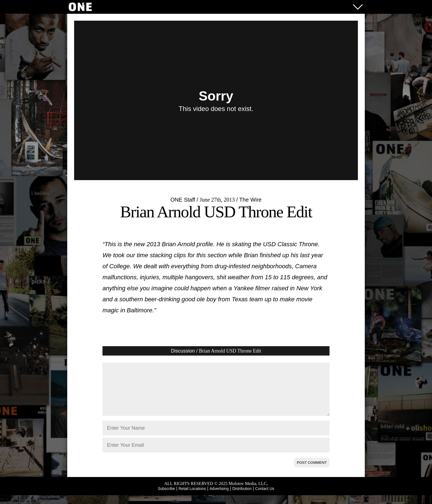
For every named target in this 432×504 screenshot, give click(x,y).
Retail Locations (192, 497)
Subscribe (166, 497)
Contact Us (265, 497)
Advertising (219, 497)
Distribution (242, 497)
